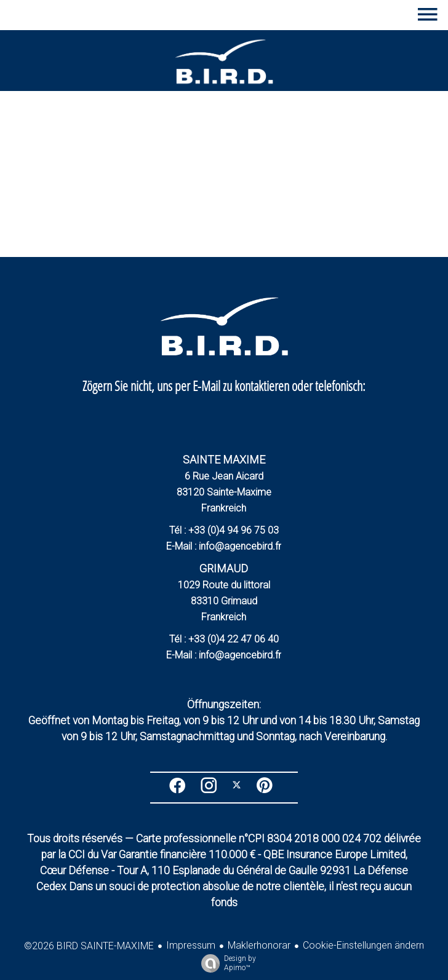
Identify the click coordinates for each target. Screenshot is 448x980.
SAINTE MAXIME (224, 460)
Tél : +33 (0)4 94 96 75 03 (224, 530)
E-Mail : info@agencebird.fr (224, 546)
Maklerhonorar (259, 945)
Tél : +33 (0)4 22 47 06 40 (224, 639)
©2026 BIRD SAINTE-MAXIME (89, 946)
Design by (226, 963)
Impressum (191, 945)
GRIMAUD (224, 568)
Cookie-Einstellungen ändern (363, 945)
